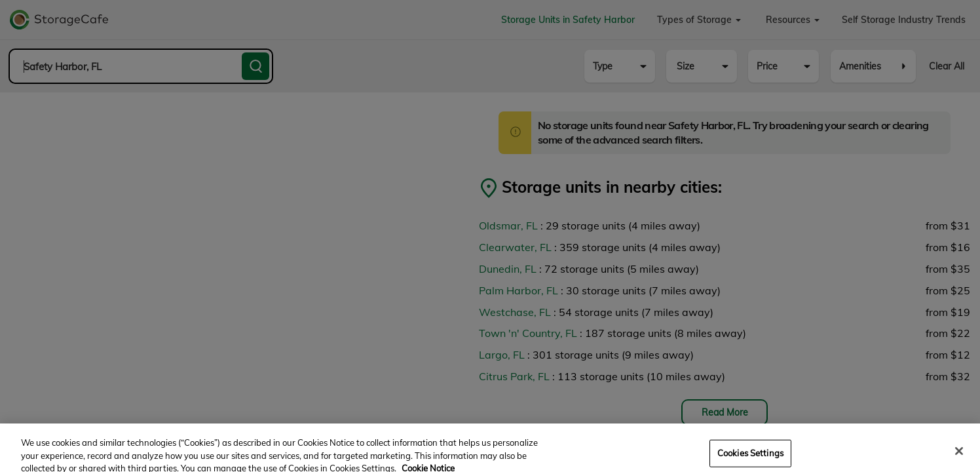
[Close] (959, 457)
